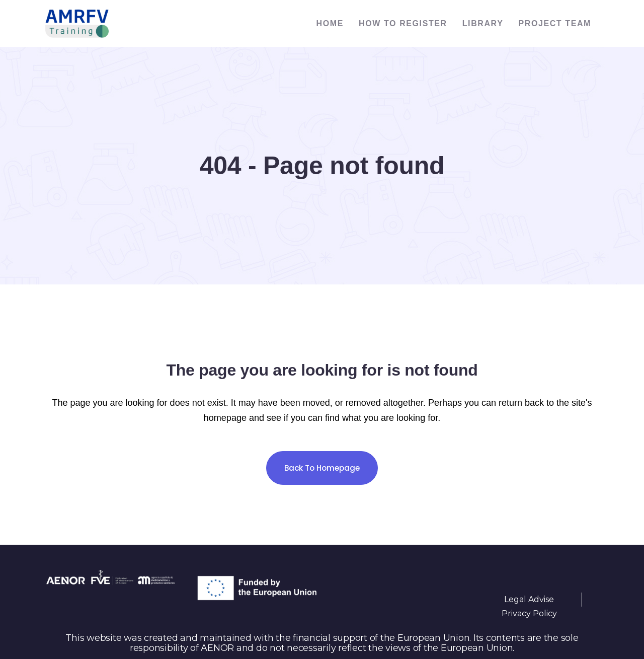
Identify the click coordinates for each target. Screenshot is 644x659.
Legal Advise (529, 599)
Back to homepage (322, 468)
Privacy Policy (529, 613)
